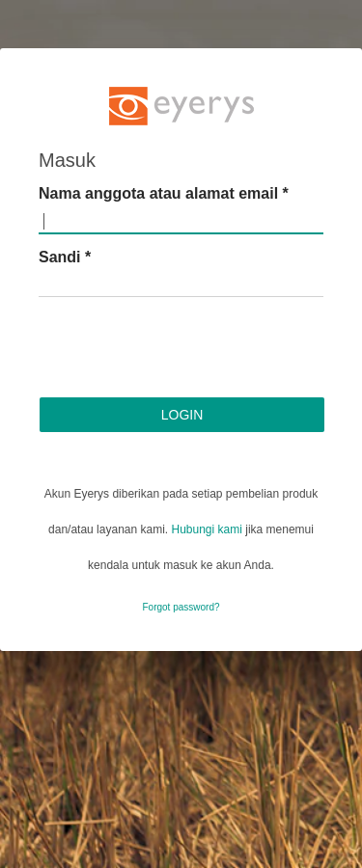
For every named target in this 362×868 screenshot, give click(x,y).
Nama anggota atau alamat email (164, 193)
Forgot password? (181, 607)
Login (182, 415)
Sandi (65, 257)
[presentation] (185, 350)
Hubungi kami (207, 529)
